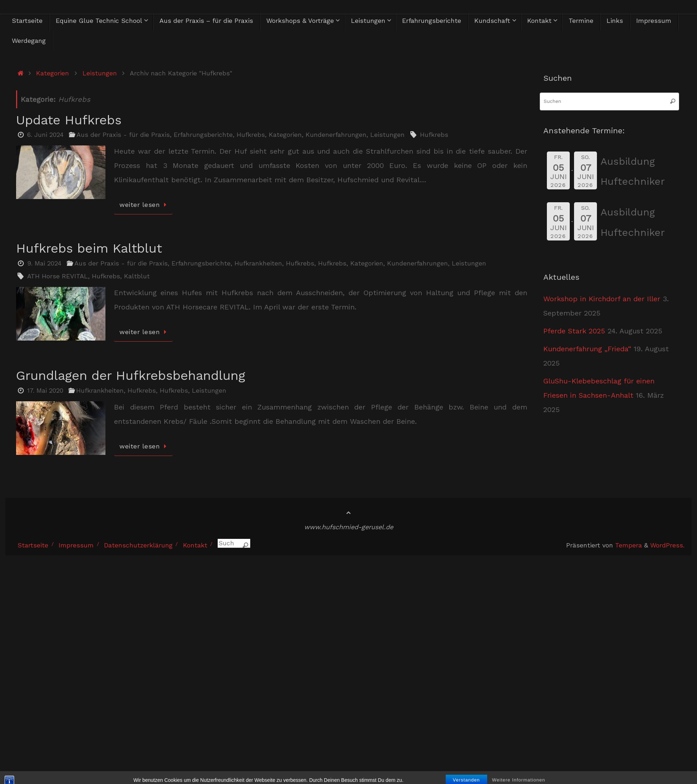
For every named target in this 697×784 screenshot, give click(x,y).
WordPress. (667, 545)
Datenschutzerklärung (138, 545)
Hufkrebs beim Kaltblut (89, 248)
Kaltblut (137, 276)
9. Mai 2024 (44, 263)
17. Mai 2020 (45, 390)
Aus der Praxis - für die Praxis (123, 135)
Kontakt (195, 545)
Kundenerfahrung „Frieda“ (587, 349)
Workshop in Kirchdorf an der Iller (602, 299)
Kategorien (53, 73)
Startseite (33, 545)
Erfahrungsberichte (203, 135)
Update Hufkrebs (69, 120)
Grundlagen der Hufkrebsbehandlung (131, 376)
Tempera (629, 545)
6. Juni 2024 (45, 135)
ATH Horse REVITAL (58, 276)
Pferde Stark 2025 (574, 331)
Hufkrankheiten (258, 263)
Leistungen (100, 73)
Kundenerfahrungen (336, 135)
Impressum (76, 545)
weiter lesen (145, 205)
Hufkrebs (251, 135)
